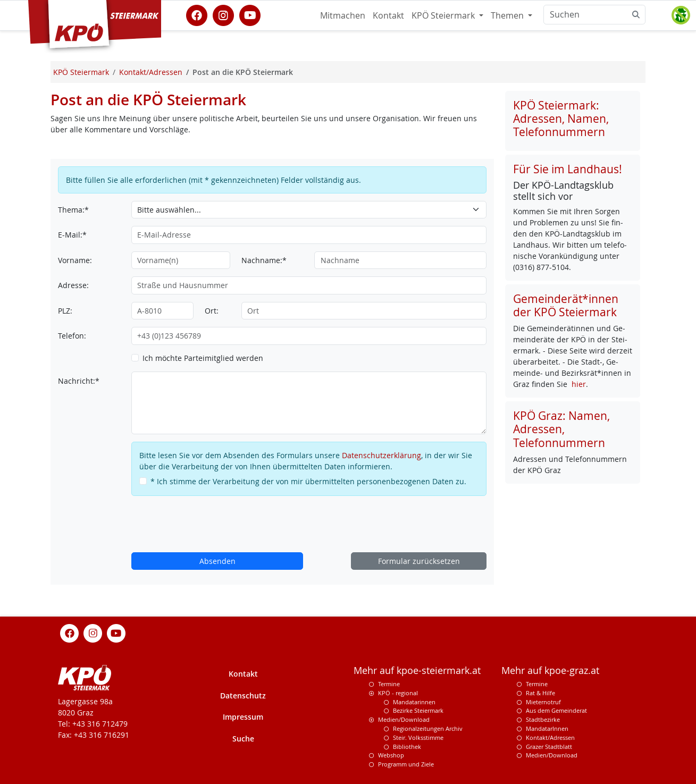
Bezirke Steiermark (418, 710)
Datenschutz (243, 696)
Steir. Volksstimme (418, 737)
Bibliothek (407, 747)
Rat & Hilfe (540, 693)
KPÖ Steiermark (444, 15)
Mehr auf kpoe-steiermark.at (417, 671)
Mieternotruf (543, 702)
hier (579, 384)
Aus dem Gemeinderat (556, 710)
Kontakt (388, 15)
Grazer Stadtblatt (549, 747)
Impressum (243, 717)
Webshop (391, 755)
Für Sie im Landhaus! (568, 169)
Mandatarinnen (414, 702)
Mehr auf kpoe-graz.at (550, 671)
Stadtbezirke (543, 719)
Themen (508, 15)
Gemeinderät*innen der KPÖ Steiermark (566, 305)
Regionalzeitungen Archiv (428, 728)
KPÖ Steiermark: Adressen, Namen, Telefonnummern (561, 119)
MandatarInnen (547, 728)
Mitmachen (343, 15)
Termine (389, 684)
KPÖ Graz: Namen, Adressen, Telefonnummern (561, 429)
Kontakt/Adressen (550, 737)
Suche (243, 739)
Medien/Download (404, 719)
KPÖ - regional (398, 693)
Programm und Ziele (406, 764)
